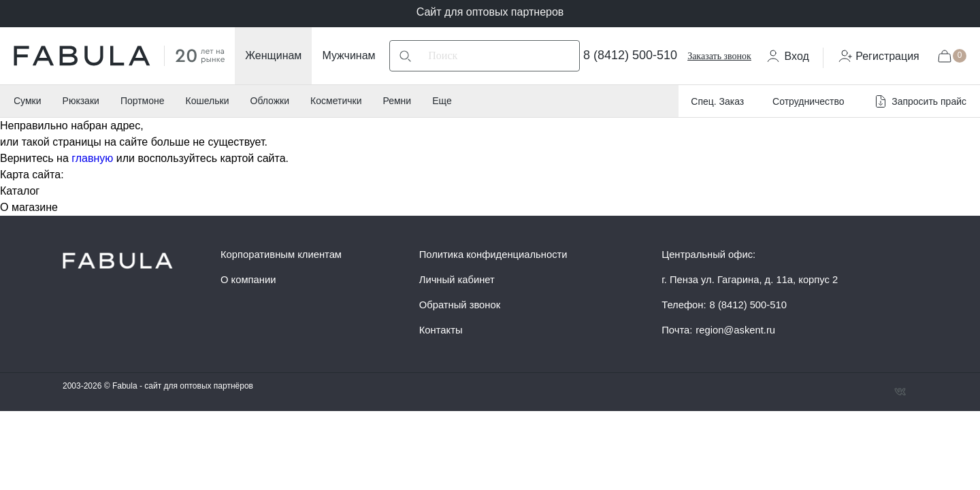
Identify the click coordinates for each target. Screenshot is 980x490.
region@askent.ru (735, 330)
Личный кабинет (457, 280)
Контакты (441, 330)
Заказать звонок (719, 56)
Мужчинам (348, 55)
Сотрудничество (808, 101)
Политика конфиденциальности (493, 255)
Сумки (28, 101)
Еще (442, 101)
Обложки (270, 101)
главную (92, 158)
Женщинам (273, 55)
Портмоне (143, 101)
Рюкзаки (81, 101)
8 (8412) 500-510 (630, 55)
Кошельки (208, 101)
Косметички (336, 101)
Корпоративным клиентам (281, 255)
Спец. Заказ (717, 101)
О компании (248, 280)
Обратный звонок (460, 305)
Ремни (397, 101)
